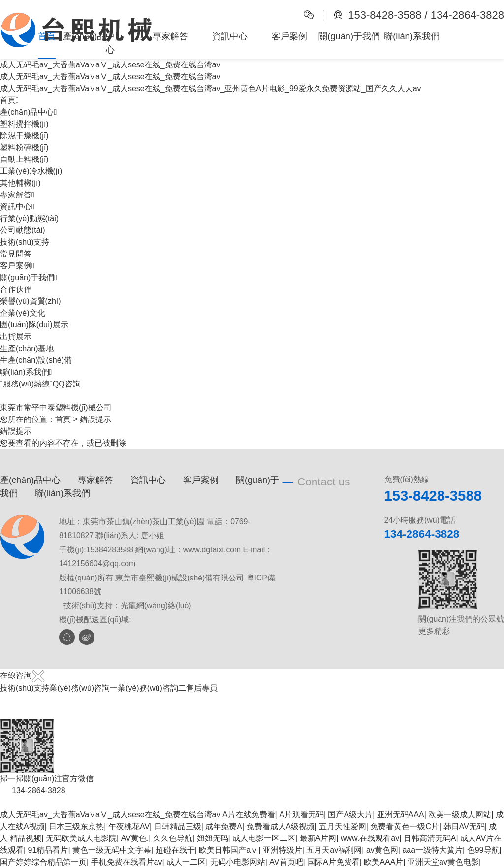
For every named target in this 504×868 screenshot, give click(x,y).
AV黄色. (135, 838)
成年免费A (224, 826)
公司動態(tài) (23, 230)
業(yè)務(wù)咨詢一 (83, 688)
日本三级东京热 (76, 826)
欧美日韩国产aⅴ (229, 850)
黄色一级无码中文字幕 (112, 850)
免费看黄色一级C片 (405, 826)
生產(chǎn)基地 (27, 348)
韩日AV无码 (464, 826)
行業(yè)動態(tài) (29, 218)
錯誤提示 (95, 419)
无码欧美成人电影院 (81, 838)
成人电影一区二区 (264, 838)
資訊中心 (230, 36)
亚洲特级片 (283, 850)
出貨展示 (16, 337)
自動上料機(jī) (24, 159)
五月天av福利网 (334, 850)
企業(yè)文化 (23, 313)
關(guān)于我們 (349, 36)
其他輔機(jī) (20, 183)
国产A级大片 (350, 815)
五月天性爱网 (343, 826)
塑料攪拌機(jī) (24, 124)
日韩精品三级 (178, 826)
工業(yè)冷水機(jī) (31, 171)
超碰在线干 (175, 850)
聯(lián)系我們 (412, 36)
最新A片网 (318, 838)
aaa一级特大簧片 (432, 850)
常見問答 (16, 254)
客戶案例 (289, 36)
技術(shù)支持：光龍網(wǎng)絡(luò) (127, 605)
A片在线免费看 (249, 815)
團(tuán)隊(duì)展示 (34, 325)
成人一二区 (186, 862)
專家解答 (170, 36)
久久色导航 (173, 838)
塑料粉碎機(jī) (24, 147)
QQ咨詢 (65, 384)
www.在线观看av (370, 838)
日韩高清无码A (430, 838)
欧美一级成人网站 (460, 815)
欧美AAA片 (383, 862)
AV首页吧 (286, 862)
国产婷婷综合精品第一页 (43, 862)
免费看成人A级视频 (281, 826)
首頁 (47, 36)
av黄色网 (382, 850)
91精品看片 (48, 850)
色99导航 (483, 850)
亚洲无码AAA (401, 815)
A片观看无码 (301, 815)
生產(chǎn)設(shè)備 (36, 360)
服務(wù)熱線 (25, 384)
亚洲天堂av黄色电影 (443, 862)
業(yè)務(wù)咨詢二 (152, 688)
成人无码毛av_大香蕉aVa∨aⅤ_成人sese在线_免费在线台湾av (110, 815)
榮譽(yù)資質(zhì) (31, 301)
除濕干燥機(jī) (24, 136)
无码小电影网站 (238, 862)
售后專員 (202, 688)
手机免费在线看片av (127, 862)
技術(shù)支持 (25, 242)
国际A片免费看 (333, 862)
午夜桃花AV (129, 826)
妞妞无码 (213, 838)
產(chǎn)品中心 (89, 43)
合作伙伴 (16, 289)
